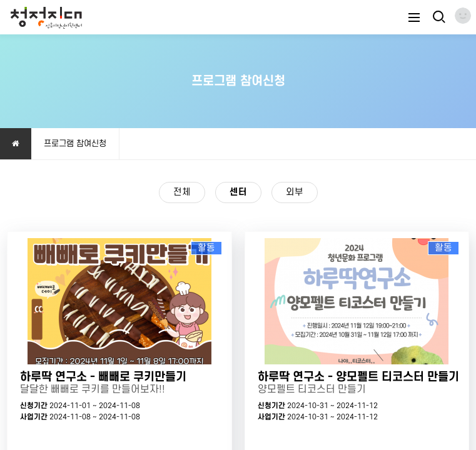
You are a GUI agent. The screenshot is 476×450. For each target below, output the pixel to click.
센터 (232, 191)
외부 (295, 192)
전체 (182, 192)
